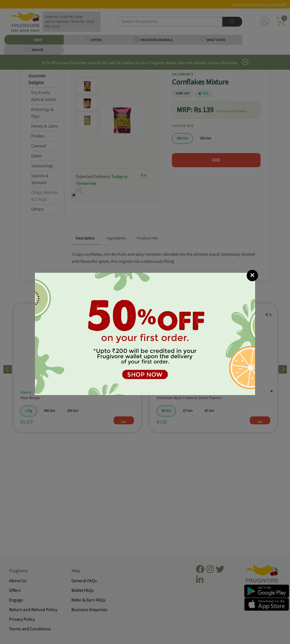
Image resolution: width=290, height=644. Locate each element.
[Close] (252, 276)
